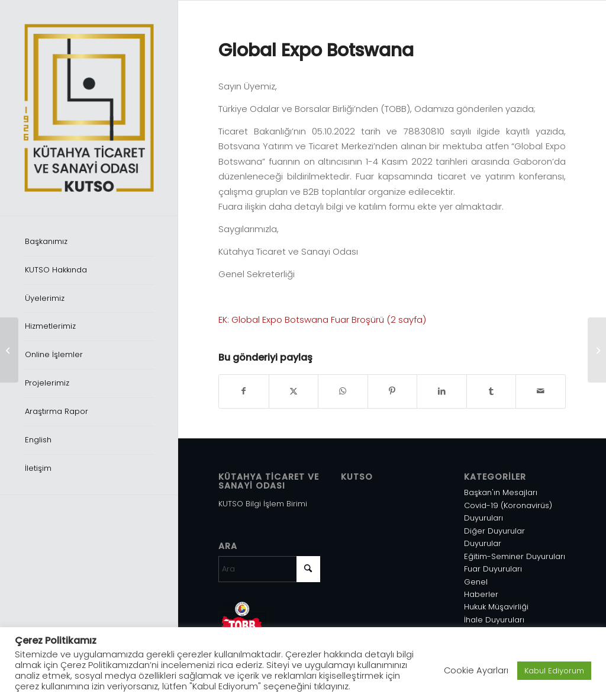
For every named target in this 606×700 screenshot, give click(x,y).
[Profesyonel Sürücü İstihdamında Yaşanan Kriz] (597, 350)
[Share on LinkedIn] (442, 391)
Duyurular (483, 543)
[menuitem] (89, 242)
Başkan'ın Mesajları (501, 492)
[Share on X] (294, 391)
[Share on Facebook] (244, 391)
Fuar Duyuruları (493, 569)
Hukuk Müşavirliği (496, 607)
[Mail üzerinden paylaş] (541, 391)
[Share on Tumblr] (491, 391)
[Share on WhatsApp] (343, 391)
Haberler (481, 594)
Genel (476, 582)
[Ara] (269, 569)
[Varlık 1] (89, 108)
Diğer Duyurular (494, 531)
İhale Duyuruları (494, 620)
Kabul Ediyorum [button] (554, 671)
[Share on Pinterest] (393, 391)
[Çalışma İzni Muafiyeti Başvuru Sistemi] (9, 350)
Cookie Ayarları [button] (476, 670)
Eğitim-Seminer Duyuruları (515, 556)
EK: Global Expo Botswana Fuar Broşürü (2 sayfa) (322, 320)
